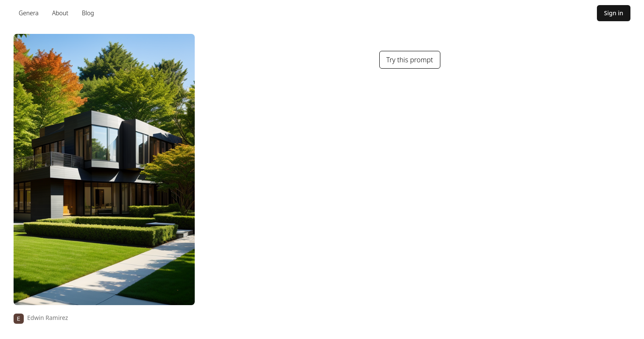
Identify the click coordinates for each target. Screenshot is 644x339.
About (60, 13)
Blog (88, 13)
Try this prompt (410, 60)
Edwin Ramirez (48, 318)
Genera (29, 13)
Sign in (614, 13)
